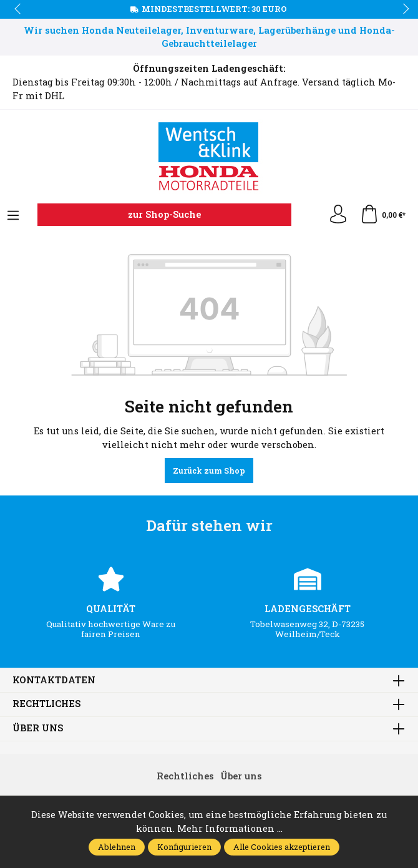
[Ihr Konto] (338, 215)
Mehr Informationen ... (230, 828)
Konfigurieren (184, 847)
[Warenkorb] (383, 215)
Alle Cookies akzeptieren (282, 847)
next (402, 9)
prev (19, 9)
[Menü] (13, 216)
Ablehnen (117, 847)
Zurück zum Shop (209, 471)
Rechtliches (46, 704)
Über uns (38, 729)
